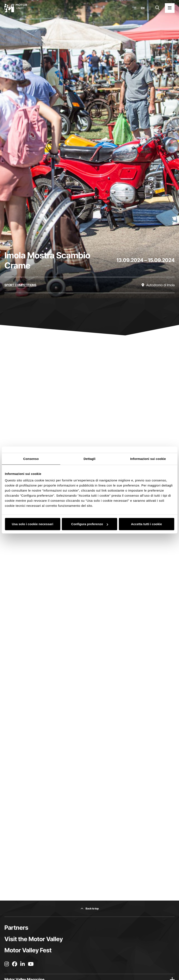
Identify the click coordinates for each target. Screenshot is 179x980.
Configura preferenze (90, 524)
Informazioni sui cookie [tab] (148, 459)
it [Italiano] (135, 8)
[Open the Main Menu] (170, 8)
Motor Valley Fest (28, 950)
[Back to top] (90, 909)
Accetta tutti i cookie (147, 524)
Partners (16, 928)
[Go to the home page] (16, 8)
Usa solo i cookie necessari (33, 524)
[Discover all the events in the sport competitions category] (20, 285)
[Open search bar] (157, 8)
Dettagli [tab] (90, 459)
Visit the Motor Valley (34, 939)
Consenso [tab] (31, 459)
